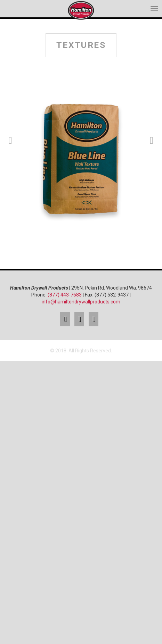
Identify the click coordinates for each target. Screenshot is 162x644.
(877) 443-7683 (65, 295)
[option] (81, 161)
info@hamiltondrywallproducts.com (81, 302)
